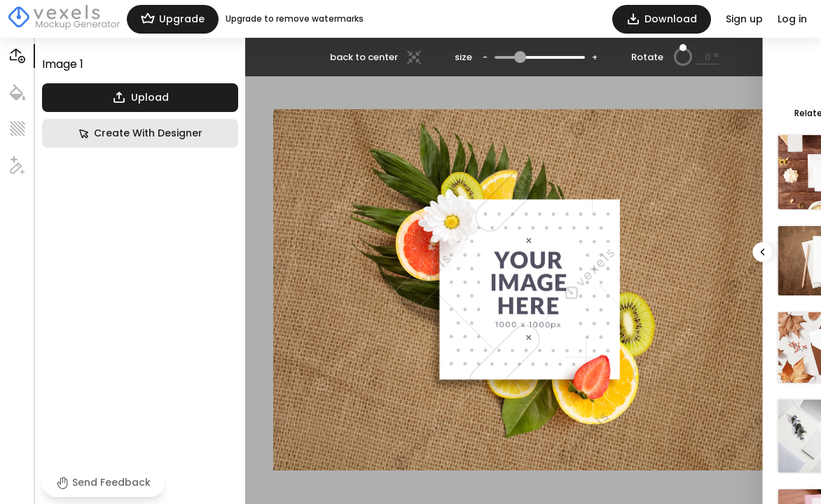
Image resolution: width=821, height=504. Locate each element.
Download (662, 19)
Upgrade (173, 19)
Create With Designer (140, 133)
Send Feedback (103, 482)
